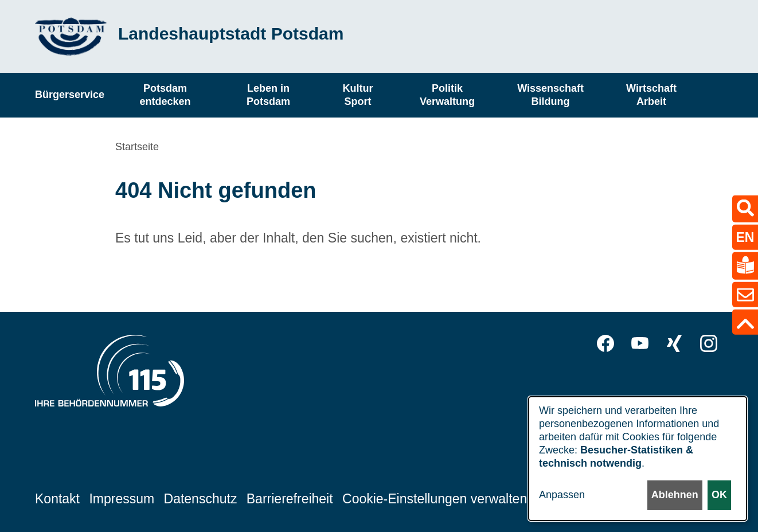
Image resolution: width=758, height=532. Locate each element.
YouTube (640, 343)
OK (719, 495)
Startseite (137, 147)
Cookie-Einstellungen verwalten (435, 498)
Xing (674, 343)
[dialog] (638, 459)
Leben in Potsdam (268, 95)
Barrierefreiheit (290, 498)
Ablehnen (674, 495)
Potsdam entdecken (165, 95)
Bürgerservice (70, 95)
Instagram (709, 343)
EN (745, 237)
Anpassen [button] (562, 495)
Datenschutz (201, 498)
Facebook (605, 343)
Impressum (122, 498)
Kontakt (57, 498)
